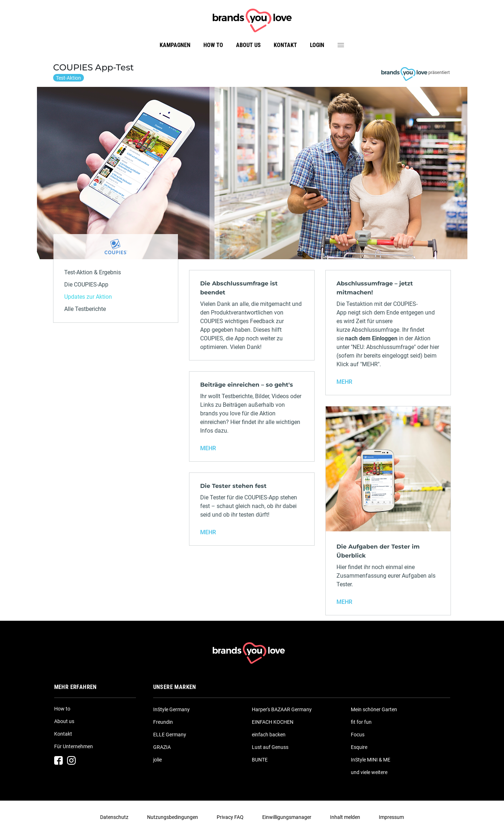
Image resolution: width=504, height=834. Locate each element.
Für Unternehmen (74, 746)
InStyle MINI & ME (371, 760)
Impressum (391, 817)
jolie (157, 760)
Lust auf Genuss (270, 747)
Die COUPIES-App (86, 285)
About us (248, 45)
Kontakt (285, 45)
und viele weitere (369, 772)
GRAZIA (162, 747)
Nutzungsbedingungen (173, 817)
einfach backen (269, 735)
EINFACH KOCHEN (273, 722)
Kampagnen (175, 45)
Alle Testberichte (85, 309)
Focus (358, 735)
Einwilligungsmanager (287, 817)
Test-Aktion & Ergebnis (93, 272)
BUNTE (260, 760)
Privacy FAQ (230, 817)
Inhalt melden (345, 817)
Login (317, 45)
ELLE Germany (170, 735)
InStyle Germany (171, 709)
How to (213, 45)
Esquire (359, 747)
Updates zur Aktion (88, 297)
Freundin (163, 722)
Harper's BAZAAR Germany (282, 709)
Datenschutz (114, 817)
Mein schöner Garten (374, 709)
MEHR (344, 382)
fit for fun (361, 722)
